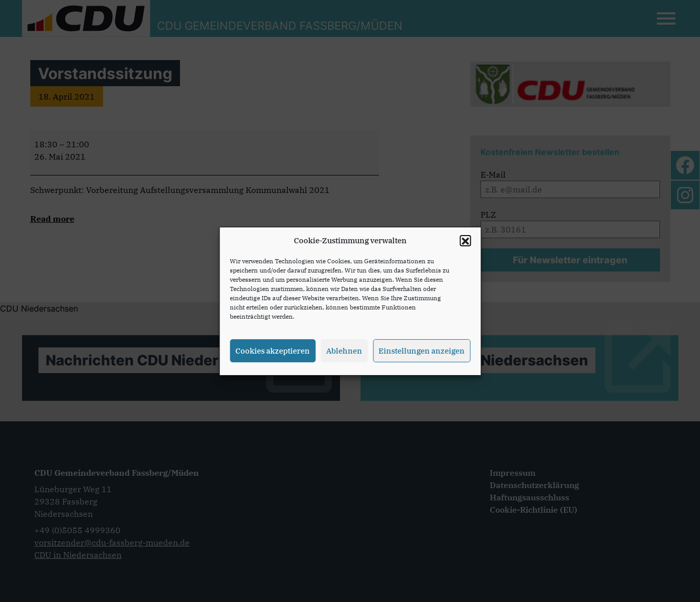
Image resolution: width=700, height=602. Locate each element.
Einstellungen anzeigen (422, 354)
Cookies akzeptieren (273, 354)
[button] (465, 244)
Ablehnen (344, 354)
